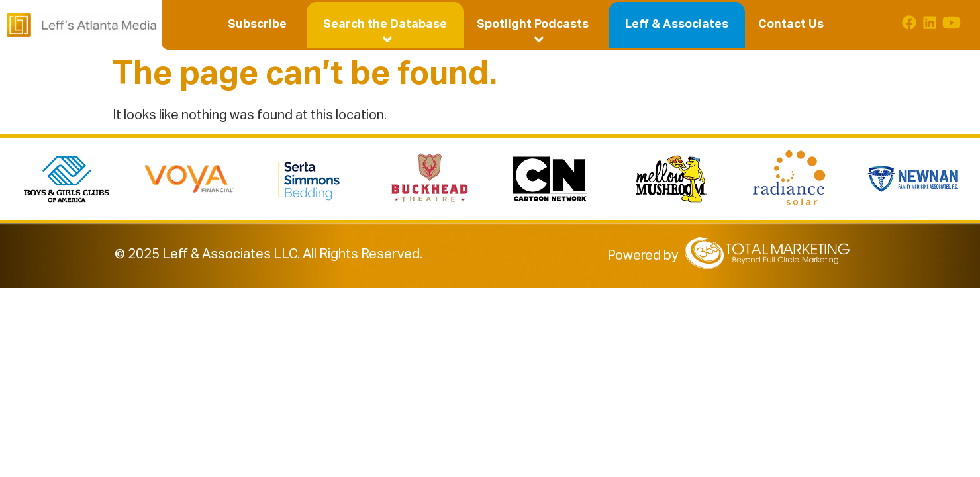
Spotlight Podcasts (536, 26)
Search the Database (387, 26)
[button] (385, 25)
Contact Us (791, 25)
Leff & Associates (677, 25)
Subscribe (257, 25)
